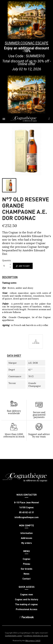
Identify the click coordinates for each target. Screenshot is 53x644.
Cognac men (27, 594)
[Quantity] (6, 266)
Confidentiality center (14, 635)
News (26, 574)
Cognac (27, 559)
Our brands (27, 569)
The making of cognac (26, 604)
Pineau (27, 564)
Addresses (27, 538)
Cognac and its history (27, 599)
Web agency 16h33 (33, 640)
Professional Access (27, 609)
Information (27, 533)
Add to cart (23, 266)
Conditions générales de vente (36, 635)
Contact (26, 579)
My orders (27, 543)
